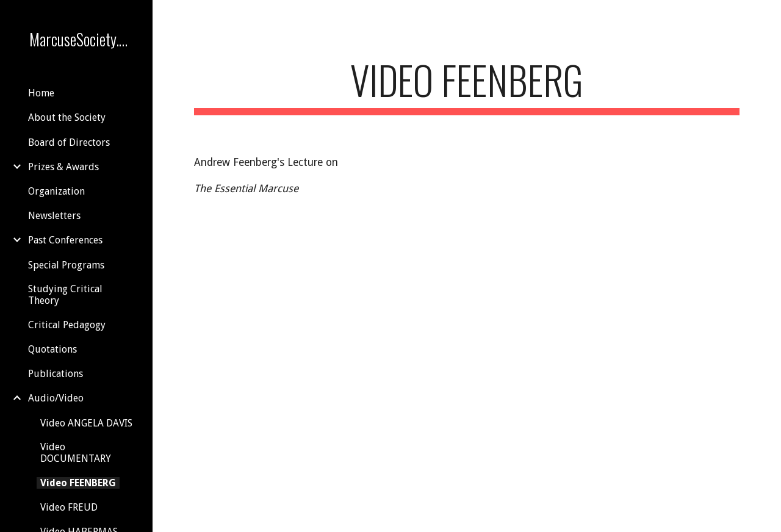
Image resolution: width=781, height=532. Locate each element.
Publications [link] (56, 374)
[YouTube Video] (562, 227)
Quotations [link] (52, 349)
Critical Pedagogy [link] (67, 325)
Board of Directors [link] (69, 142)
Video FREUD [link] (69, 507)
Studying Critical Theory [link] (65, 295)
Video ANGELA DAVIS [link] (86, 423)
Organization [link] (56, 191)
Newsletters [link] (54, 216)
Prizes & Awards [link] (63, 167)
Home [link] (41, 93)
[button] (766, 17)
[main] (467, 86)
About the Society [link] (67, 117)
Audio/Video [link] (56, 398)
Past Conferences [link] (65, 240)
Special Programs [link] (66, 265)
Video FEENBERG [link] (78, 483)
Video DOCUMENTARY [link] (76, 453)
